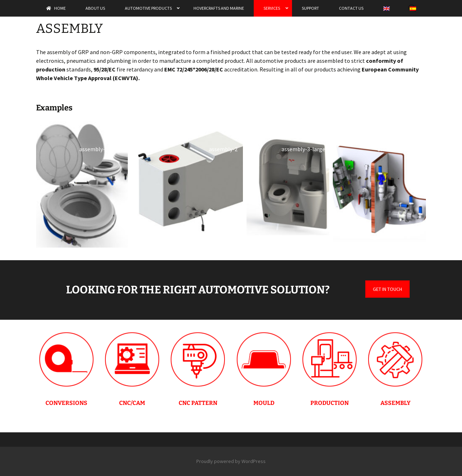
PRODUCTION (330, 403)
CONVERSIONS (66, 403)
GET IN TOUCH (387, 289)
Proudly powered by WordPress (231, 461)
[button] (82, 184)
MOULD (264, 403)
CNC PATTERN (198, 403)
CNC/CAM (132, 403)
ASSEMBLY (395, 403)
